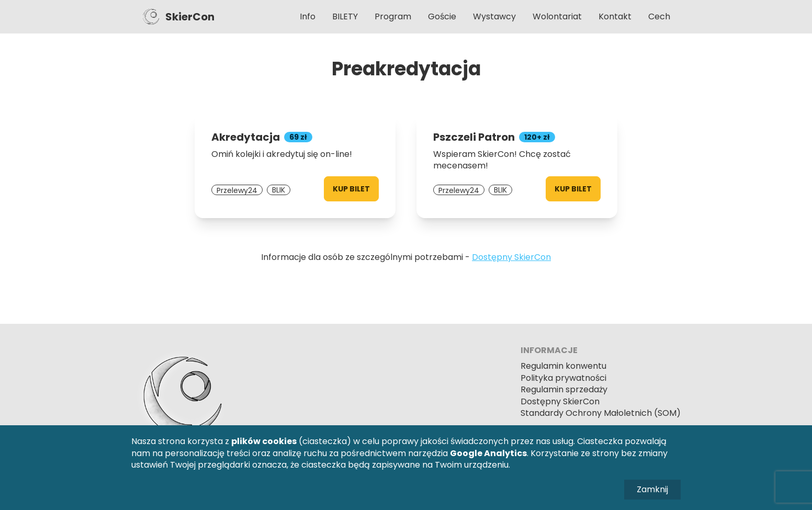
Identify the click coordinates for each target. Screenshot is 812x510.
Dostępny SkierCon (511, 257)
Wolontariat (557, 16)
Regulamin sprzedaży (564, 389)
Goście (442, 16)
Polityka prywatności (563, 378)
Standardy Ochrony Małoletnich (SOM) (601, 413)
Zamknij (652, 489)
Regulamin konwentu (563, 366)
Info (308, 16)
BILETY (345, 16)
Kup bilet (351, 189)
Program (393, 16)
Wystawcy (494, 16)
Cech (659, 16)
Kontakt (615, 16)
